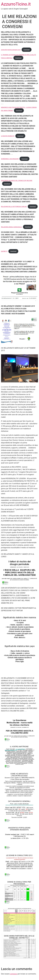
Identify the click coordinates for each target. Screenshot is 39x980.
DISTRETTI (4, 251)
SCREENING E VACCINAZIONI (10, 159)
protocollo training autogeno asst (11, 50)
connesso (14, 974)
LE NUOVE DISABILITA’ (8, 136)
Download (27, 50)
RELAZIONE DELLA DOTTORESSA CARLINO (14, 206)
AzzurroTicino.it (16, 4)
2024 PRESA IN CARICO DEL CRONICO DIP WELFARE (17, 181)
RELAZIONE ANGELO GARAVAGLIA (11, 227)
